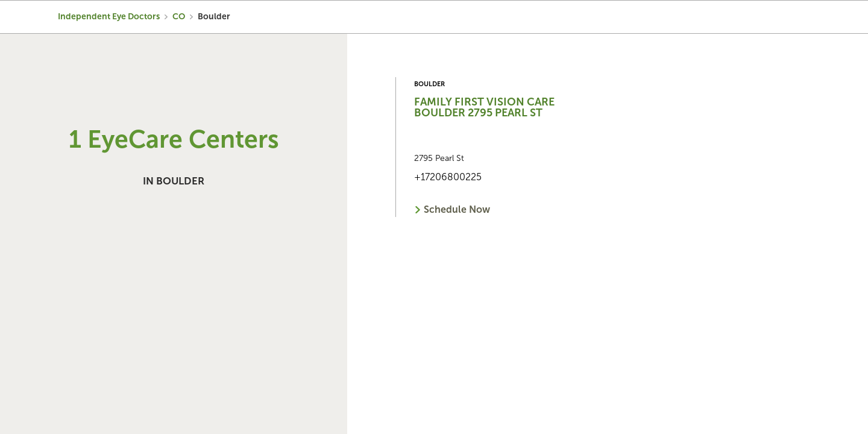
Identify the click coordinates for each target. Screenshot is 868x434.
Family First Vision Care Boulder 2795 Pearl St (484, 107)
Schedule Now (457, 209)
